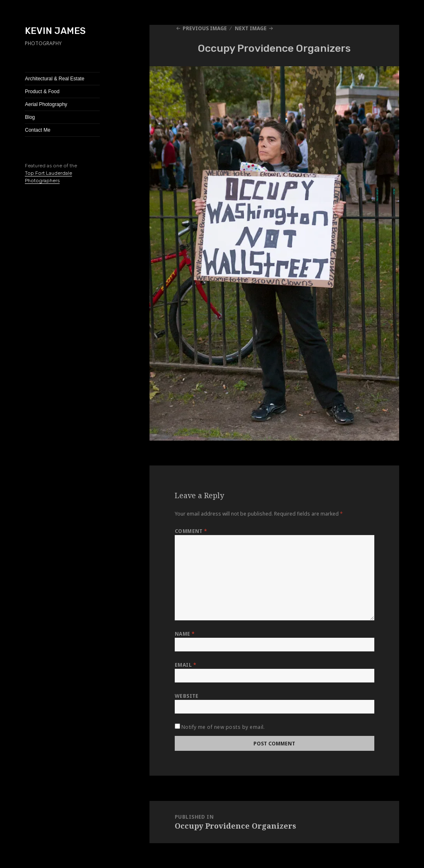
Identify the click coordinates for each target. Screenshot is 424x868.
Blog (30, 117)
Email (185, 665)
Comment (191, 531)
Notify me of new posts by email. (223, 727)
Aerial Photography (46, 104)
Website (187, 696)
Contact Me (37, 130)
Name (185, 634)
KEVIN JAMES (55, 31)
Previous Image (205, 28)
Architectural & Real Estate (54, 79)
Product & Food (42, 92)
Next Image (251, 28)
